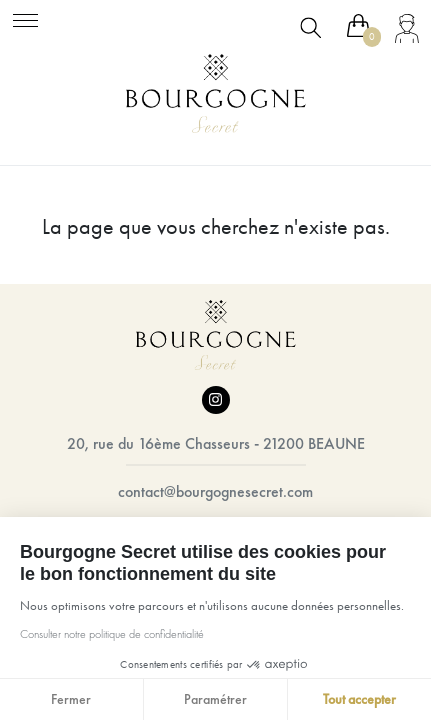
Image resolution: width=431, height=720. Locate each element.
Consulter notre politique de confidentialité (107, 634)
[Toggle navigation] (25, 17)
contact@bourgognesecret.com (215, 491)
